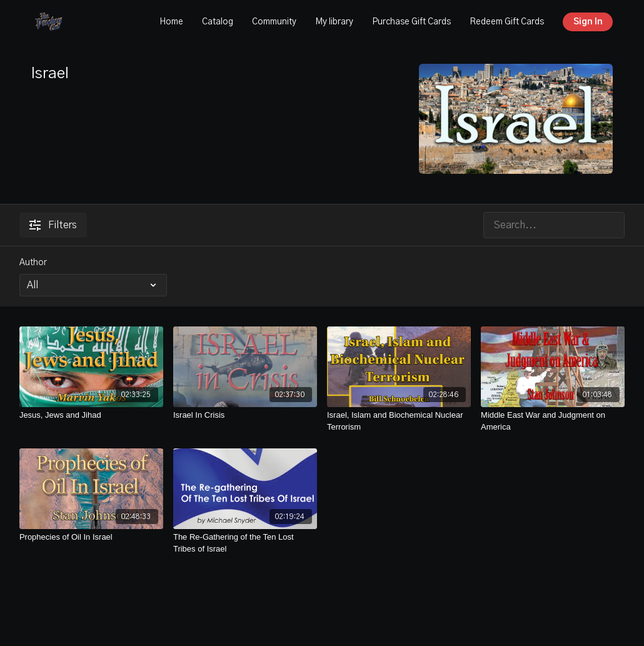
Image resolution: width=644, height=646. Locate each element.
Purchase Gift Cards (411, 22)
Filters (53, 225)
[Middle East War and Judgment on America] (553, 421)
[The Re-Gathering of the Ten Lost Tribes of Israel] (245, 543)
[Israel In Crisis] (245, 415)
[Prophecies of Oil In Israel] (91, 537)
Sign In (588, 22)
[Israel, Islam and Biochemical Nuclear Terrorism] (399, 421)
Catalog (218, 22)
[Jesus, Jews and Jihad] (91, 415)
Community (274, 22)
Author (33, 263)
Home (171, 22)
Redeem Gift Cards (507, 22)
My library (334, 22)
